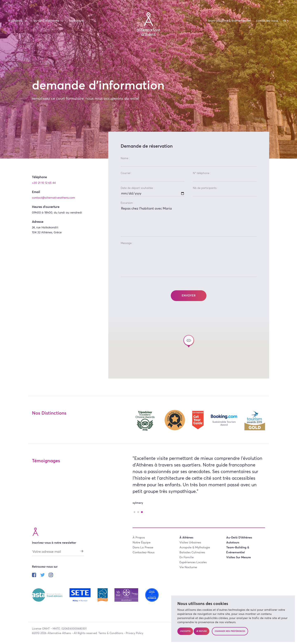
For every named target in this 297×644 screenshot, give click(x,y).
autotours (77, 21)
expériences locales (193, 562)
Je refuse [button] (202, 631)
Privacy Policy (135, 633)
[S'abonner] (82, 551)
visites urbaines (190, 543)
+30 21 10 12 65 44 (44, 183)
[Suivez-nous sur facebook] (34, 576)
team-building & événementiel (229, 21)
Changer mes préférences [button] (230, 631)
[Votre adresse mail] (58, 553)
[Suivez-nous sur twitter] (42, 576)
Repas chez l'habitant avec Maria (189, 221)
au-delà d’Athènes (49, 21)
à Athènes (18, 21)
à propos (139, 538)
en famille (187, 557)
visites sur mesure (239, 557)
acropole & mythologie (195, 548)
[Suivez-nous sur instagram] (51, 576)
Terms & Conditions (111, 633)
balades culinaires (192, 553)
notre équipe (142, 543)
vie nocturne (188, 567)
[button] (189, 341)
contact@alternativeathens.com (54, 198)
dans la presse (143, 548)
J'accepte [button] (185, 631)
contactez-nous (267, 21)
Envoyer (189, 296)
